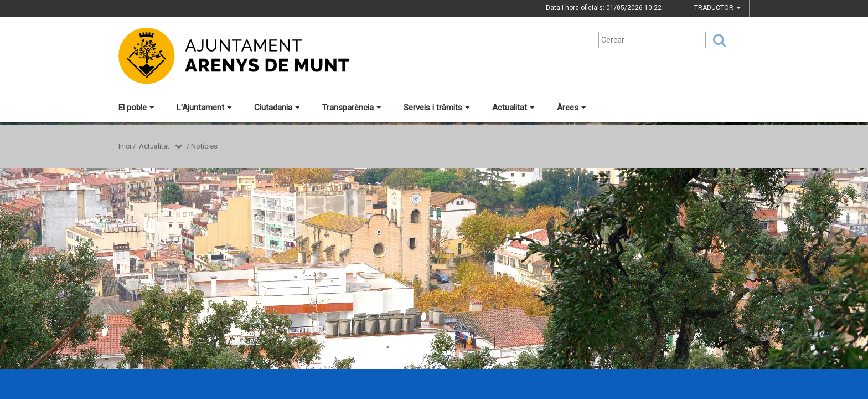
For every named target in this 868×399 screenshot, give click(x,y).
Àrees (572, 108)
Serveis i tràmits (437, 108)
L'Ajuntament (204, 108)
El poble (136, 108)
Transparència (352, 108)
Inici (125, 146)
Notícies (204, 146)
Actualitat (513, 108)
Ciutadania (277, 108)
